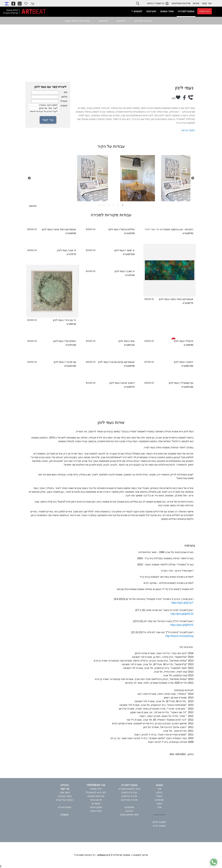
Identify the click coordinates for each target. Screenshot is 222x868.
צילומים (103, 21)
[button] (7, 4)
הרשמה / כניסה (158, 3)
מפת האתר (96, 811)
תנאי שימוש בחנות (129, 815)
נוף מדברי (71, 362)
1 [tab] (123, 205)
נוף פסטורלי (187, 383)
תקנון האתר (96, 807)
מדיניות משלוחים (181, 3)
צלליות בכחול (128, 229)
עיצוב (159, 804)
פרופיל (190, 341)
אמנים (159, 785)
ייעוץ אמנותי (205, 11)
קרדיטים (33, 206)
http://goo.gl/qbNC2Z (182, 614)
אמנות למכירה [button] (186, 11)
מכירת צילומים (129, 796)
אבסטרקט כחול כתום (182, 299)
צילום (159, 792)
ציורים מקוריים (143, 21)
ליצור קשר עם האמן (44, 108)
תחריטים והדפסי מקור (77, 21)
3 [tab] (113, 205)
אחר (159, 807)
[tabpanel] (111, 178)
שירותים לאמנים (96, 796)
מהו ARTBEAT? (96, 785)
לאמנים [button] (138, 11)
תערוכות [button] (151, 11)
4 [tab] (109, 205)
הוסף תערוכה (65, 796)
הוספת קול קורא (65, 800)
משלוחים (129, 807)
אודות (196, 3)
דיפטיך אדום (128, 383)
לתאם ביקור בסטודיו (44, 105)
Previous (29, 178)
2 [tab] (118, 205)
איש (133, 341)
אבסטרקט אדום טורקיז (122, 362)
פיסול (159, 796)
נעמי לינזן (113, 229)
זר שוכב (131, 271)
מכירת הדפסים (129, 792)
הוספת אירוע (65, 807)
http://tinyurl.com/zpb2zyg (180, 636)
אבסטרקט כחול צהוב (65, 229)
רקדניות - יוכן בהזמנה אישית (179, 229)
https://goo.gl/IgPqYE (182, 625)
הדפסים (121, 21)
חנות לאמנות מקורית (129, 789)
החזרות (129, 811)
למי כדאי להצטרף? (96, 792)
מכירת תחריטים (129, 800)
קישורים (96, 804)
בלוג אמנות (96, 789)
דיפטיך (190, 362)
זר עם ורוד (71, 320)
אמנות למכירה (129, 785)
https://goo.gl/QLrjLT (182, 603)
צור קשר (207, 3)
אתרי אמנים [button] (167, 11)
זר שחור (131, 250)
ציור (159, 789)
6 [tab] (99, 205)
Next (193, 178)
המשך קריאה (188, 130)
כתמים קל (71, 341)
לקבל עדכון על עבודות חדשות (44, 111)
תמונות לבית (159, 826)
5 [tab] (104, 205)
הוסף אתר (65, 792)
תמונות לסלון (159, 822)
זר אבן (73, 250)
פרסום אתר (96, 800)
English (65, 815)
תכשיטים (159, 800)
